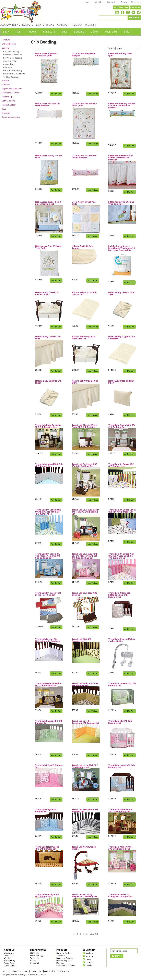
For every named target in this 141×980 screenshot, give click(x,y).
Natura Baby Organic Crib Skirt (85, 382)
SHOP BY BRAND (45, 25)
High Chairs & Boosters (12, 89)
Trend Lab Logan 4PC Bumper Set (46, 810)
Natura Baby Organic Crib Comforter (122, 338)
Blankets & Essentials (13, 55)
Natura (33, 961)
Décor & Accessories (11, 117)
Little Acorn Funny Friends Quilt (49, 157)
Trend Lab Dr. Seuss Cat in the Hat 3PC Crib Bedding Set (85, 512)
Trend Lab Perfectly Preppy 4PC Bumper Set (120, 895)
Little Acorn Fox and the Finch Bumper (48, 105)
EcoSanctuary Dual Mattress (64, 962)
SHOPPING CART (121, 7)
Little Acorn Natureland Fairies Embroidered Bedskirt (121, 158)
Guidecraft (35, 963)
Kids (19, 32)
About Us (99, 2)
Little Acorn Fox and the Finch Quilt (84, 105)
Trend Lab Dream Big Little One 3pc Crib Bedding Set (119, 595)
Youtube (89, 965)
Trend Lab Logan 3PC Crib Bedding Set (122, 766)
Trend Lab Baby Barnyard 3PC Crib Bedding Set (48, 426)
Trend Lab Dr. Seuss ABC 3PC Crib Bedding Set (84, 465)
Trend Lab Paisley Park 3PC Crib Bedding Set (120, 848)
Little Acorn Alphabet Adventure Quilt (46, 55)
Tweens (33, 32)
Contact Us (112, 2)
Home (87, 2)
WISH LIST (90, 25)
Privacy (26, 971)
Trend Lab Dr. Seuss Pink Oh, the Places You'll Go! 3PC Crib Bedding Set (85, 556)
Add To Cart (56, 94)
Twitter (88, 959)
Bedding (80, 32)
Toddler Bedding (11, 77)
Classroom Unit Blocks (66, 965)
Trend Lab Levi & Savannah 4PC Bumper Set (85, 722)
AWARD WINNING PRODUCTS (17, 25)
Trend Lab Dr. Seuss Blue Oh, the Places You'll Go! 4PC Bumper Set (48, 512)
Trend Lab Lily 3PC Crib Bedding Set (120, 722)
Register (135, 2)
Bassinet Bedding (11, 51)
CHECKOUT (135, 7)
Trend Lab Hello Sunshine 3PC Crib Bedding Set (48, 684)
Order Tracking (10, 965)
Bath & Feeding (8, 101)
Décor (95, 32)
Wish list (7, 958)
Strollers (6, 81)
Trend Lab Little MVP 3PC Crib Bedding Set (85, 766)
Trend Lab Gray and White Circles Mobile (122, 640)
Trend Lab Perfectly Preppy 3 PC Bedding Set (84, 895)
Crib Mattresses (9, 44)
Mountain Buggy (37, 956)
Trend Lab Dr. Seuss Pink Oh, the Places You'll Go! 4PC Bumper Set (121, 556)
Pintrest (89, 962)
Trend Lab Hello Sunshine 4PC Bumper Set (85, 684)
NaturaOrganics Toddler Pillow (121, 382)
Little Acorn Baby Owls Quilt (120, 55)
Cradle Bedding (10, 61)
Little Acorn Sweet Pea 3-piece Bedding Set (48, 203)
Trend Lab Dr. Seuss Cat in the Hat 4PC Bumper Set (122, 511)
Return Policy (9, 963)
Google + (89, 956)
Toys (4, 109)
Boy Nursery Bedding (13, 58)
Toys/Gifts (112, 32)
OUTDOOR (63, 25)
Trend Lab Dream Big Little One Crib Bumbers (48, 640)
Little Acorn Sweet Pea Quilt (84, 203)
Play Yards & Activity (11, 93)
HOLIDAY (77, 25)
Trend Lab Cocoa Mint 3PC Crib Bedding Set (122, 426)
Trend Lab (34, 958)
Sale (128, 32)
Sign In (124, 2)
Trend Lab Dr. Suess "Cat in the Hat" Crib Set (48, 594)
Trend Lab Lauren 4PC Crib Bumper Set (49, 722)
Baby (7, 32)
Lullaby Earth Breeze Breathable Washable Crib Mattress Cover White (122, 248)
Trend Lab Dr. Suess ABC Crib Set (84, 594)
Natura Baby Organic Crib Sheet (48, 382)
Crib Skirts (8, 67)
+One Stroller (62, 956)
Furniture (50, 32)
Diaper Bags (7, 97)
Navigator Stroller (64, 953)
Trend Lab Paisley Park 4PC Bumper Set (47, 895)
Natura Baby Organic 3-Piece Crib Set (84, 338)
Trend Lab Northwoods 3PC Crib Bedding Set (120, 810)
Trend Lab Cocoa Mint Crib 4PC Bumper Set (49, 465)
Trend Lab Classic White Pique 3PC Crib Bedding (84, 426)
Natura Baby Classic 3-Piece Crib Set (47, 293)
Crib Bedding (9, 64)
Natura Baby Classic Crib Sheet (121, 293)
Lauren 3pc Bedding (65, 958)
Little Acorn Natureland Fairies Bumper (84, 157)
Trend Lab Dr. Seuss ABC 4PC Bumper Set (121, 465)
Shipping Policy (36, 971)
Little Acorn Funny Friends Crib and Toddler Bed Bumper (122, 106)
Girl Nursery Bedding (12, 71)
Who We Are (9, 953)
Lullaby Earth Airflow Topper (83, 247)
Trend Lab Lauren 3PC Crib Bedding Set (122, 684)
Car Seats (6, 85)
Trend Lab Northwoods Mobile (84, 848)
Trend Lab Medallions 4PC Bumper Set (85, 810)
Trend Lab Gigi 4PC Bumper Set (81, 640)
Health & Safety (9, 105)
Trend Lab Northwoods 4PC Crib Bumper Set (47, 848)
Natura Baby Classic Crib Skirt (48, 338)
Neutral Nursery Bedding (14, 74)
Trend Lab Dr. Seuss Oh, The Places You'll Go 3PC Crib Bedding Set (48, 556)
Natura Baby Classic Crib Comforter (84, 293)
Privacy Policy (10, 961)
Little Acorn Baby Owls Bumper (84, 55)
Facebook (90, 953)
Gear (66, 32)
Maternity (6, 113)
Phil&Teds (34, 953)
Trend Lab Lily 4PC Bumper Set (49, 766)
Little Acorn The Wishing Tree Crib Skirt (121, 203)
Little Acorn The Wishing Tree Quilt (48, 247)
